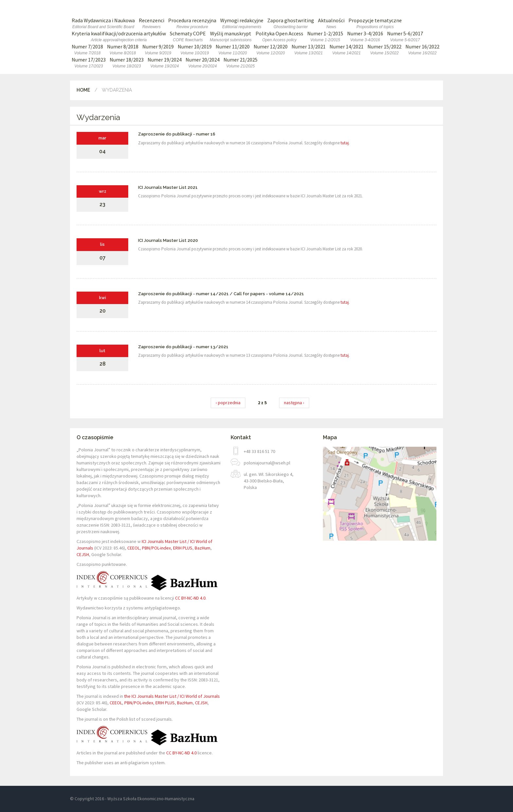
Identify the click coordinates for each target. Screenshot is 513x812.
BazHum (203, 548)
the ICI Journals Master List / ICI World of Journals (172, 696)
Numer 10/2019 (195, 50)
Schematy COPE (188, 36)
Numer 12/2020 (271, 50)
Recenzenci (151, 23)
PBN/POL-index (156, 548)
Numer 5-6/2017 (405, 36)
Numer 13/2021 (309, 50)
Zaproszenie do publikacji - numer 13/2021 (183, 347)
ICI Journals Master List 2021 (168, 187)
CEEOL (133, 548)
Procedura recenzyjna (192, 23)
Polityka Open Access (279, 36)
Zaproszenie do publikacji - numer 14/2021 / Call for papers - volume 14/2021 (221, 294)
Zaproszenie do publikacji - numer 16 (177, 134)
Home (83, 90)
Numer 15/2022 (384, 50)
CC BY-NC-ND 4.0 (190, 598)
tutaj (345, 143)
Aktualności (331, 23)
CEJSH (83, 554)
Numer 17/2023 (89, 63)
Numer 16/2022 (422, 50)
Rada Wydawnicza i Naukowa (103, 23)
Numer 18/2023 (127, 63)
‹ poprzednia (228, 403)
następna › (294, 403)
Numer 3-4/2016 (365, 36)
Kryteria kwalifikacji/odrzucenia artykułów (119, 36)
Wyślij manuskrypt (231, 36)
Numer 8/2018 (123, 50)
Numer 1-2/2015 (325, 36)
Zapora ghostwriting (291, 23)
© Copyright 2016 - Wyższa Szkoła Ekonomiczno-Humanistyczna (132, 799)
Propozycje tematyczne (375, 23)
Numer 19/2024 (165, 63)
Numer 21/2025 (240, 63)
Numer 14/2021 (346, 50)
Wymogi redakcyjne (242, 23)
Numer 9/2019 (158, 50)
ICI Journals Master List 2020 (168, 240)
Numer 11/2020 (233, 50)
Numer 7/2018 (87, 50)
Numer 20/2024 (203, 63)
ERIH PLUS (183, 548)
